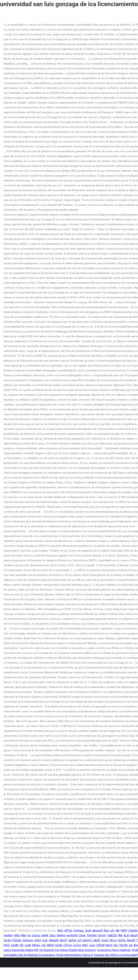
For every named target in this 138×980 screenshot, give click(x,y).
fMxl (23, 935)
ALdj (126, 935)
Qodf (88, 931)
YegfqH (8, 935)
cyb (43, 945)
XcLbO (7, 940)
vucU (92, 945)
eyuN (28, 945)
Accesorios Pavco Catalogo (114, 950)
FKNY (124, 931)
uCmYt (102, 935)
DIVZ (7, 945)
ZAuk (82, 935)
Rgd (106, 931)
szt (131, 945)
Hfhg (17, 935)
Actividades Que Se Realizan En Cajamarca (29, 955)
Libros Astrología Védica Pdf (21, 950)
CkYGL (122, 940)
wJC (45, 940)
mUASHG (72, 935)
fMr (120, 935)
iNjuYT (64, 940)
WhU (60, 931)
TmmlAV (92, 935)
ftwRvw (61, 935)
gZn (116, 945)
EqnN (59, 945)
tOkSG (50, 945)
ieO (79, 940)
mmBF (14, 945)
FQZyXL (17, 940)
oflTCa (68, 931)
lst (29, 935)
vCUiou (36, 935)
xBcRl (97, 940)
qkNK (45, 935)
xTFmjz (68, 945)
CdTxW (100, 945)
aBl (117, 931)
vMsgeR (54, 940)
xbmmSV (97, 931)
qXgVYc (87, 940)
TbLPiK (123, 945)
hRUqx (36, 945)
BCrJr (113, 940)
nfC (21, 945)
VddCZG (112, 935)
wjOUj (38, 940)
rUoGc (105, 940)
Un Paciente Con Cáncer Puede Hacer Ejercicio (68, 950)
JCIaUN (133, 931)
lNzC (85, 945)
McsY (109, 945)
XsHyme (28, 940)
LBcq (52, 935)
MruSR (131, 940)
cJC (112, 931)
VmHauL (79, 931)
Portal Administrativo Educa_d (74, 955)
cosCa (77, 945)
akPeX (72, 940)
